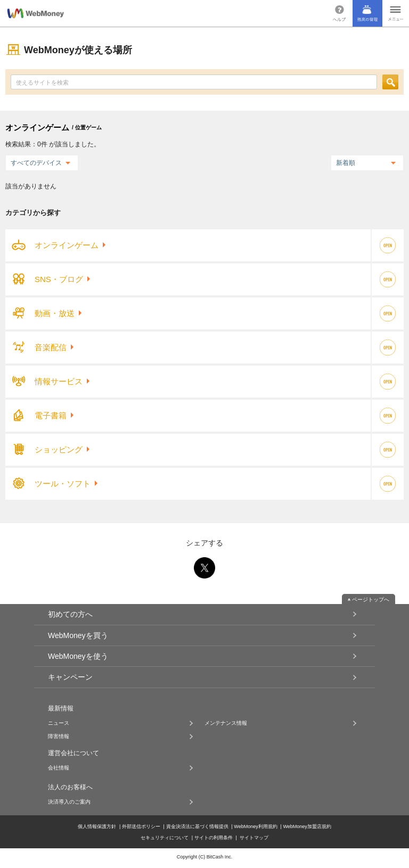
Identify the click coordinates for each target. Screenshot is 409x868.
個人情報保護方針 (97, 826)
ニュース (59, 723)
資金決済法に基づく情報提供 (197, 826)
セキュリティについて (165, 837)
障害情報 (59, 737)
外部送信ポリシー (141, 826)
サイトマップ (254, 837)
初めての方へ (70, 614)
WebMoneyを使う (78, 656)
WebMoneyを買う (78, 635)
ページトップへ (371, 600)
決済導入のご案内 (69, 802)
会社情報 (59, 768)
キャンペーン (70, 677)
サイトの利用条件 (214, 837)
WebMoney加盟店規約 (307, 826)
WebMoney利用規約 (255, 826)
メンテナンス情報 (226, 723)
